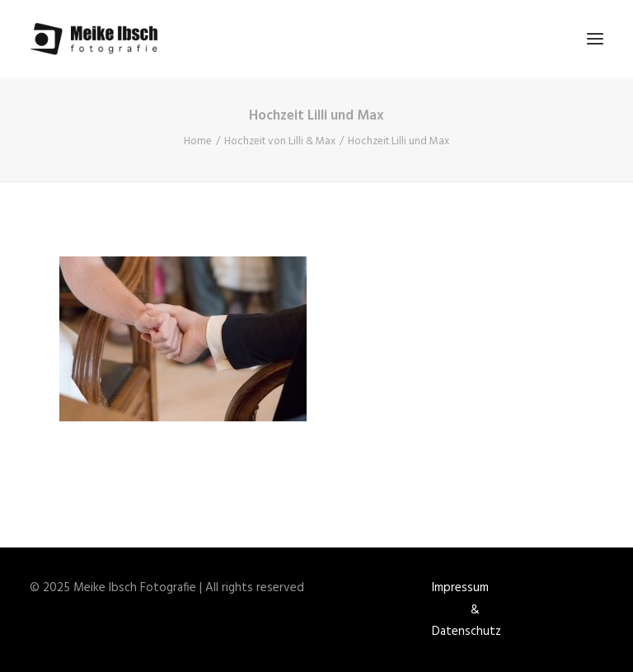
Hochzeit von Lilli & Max (280, 141)
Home (198, 141)
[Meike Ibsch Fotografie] (98, 39)
